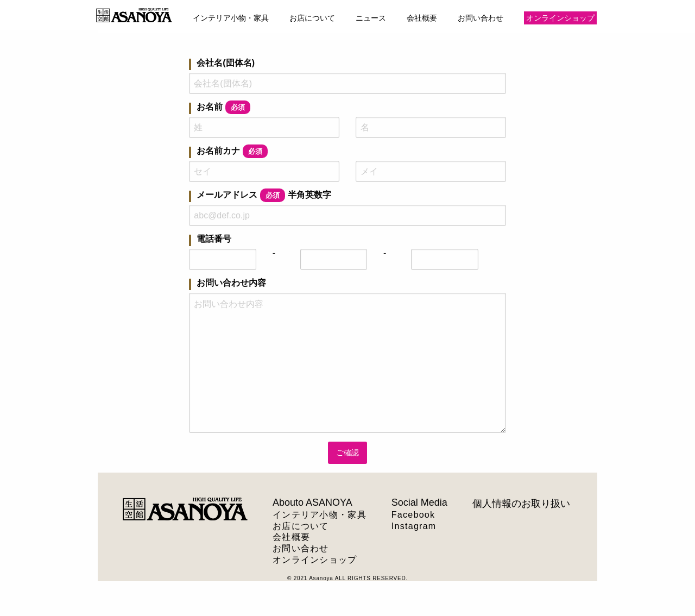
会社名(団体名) (226, 63)
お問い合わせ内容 (231, 283)
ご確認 (347, 452)
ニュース (371, 18)
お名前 (223, 108)
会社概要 (422, 18)
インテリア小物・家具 (231, 18)
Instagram (414, 526)
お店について (312, 18)
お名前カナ (232, 152)
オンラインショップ (560, 18)
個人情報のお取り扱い (521, 504)
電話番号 (214, 239)
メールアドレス (264, 196)
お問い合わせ (481, 18)
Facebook (413, 515)
